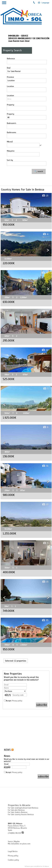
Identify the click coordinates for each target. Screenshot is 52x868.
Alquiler (17, 842)
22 (45, 350)
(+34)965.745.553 (16, 833)
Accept (14, 701)
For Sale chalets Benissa (18, 812)
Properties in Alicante (19, 805)
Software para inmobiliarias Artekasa (37, 866)
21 (45, 196)
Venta (10, 842)
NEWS (7, 750)
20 (45, 273)
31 (45, 466)
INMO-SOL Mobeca (15, 824)
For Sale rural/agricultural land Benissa (23, 808)
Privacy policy (17, 701)
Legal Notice (13, 851)
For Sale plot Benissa (16, 810)
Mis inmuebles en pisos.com (19, 844)
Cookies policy (13, 860)
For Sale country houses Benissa (21, 815)
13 (45, 312)
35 (45, 620)
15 (45, 582)
